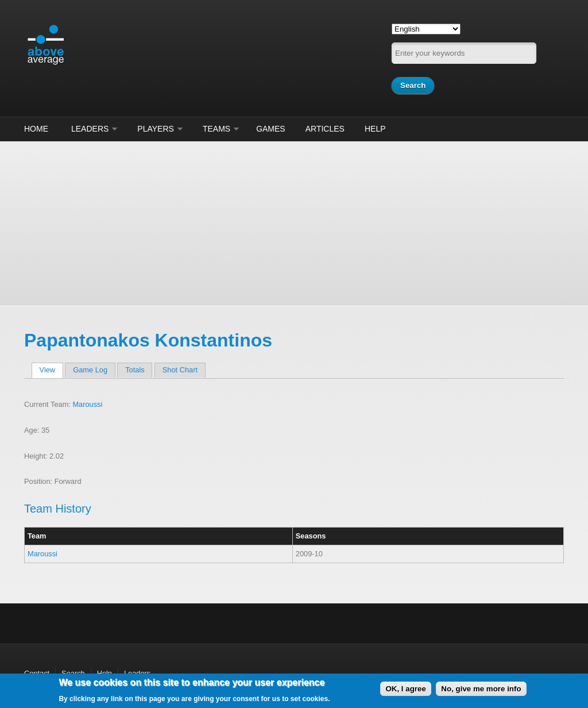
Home (36, 129)
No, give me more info (481, 689)
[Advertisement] (294, 222)
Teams (216, 129)
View (51, 370)
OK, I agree (405, 689)
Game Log (90, 370)
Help (375, 129)
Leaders (90, 129)
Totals (135, 370)
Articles (325, 129)
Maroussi (87, 404)
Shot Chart (180, 370)
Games (271, 129)
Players (156, 129)
